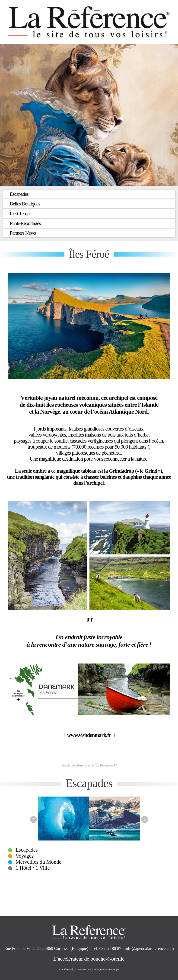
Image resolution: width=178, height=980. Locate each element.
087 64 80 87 (110, 949)
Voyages (25, 856)
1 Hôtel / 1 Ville (33, 868)
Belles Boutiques (25, 204)
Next (145, 819)
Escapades (19, 194)
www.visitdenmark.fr (89, 735)
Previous (33, 819)
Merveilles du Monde (38, 862)
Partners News (23, 233)
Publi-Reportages (25, 223)
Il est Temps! (21, 213)
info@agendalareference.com (149, 949)
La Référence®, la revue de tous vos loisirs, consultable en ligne (89, 969)
